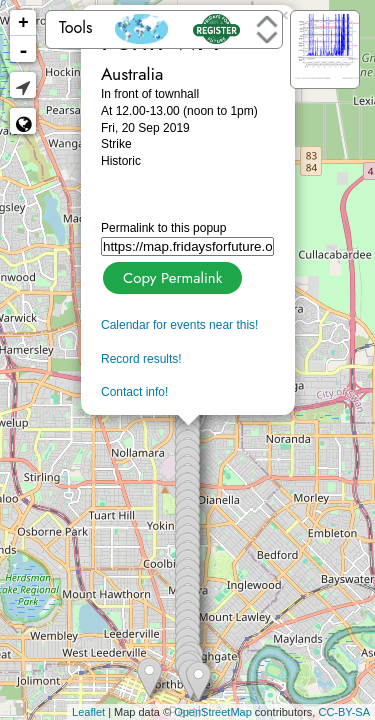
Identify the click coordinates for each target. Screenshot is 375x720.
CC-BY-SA (344, 712)
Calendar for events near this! (179, 325)
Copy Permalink (170, 275)
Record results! (141, 359)
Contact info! (134, 392)
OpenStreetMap (213, 712)
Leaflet (88, 712)
